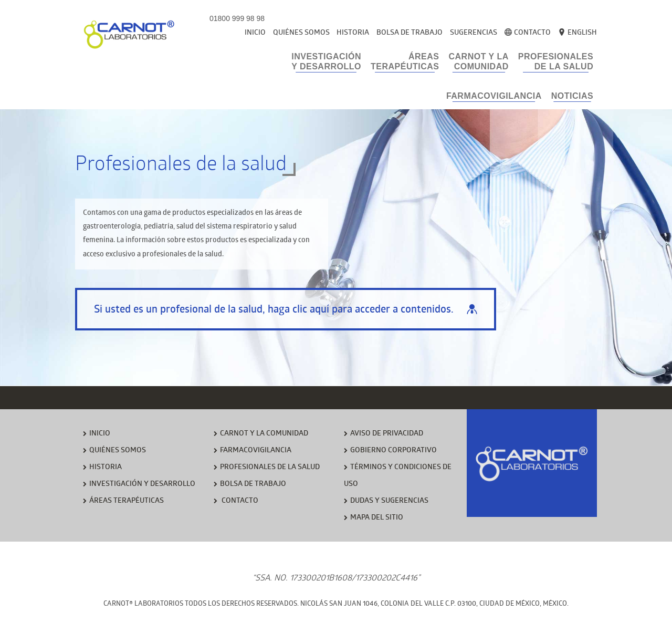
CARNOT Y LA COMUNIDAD (264, 434)
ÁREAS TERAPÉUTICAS (127, 501)
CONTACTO (239, 501)
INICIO (100, 434)
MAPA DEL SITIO (377, 518)
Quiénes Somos (301, 33)
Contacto (528, 33)
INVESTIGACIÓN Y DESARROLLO (142, 485)
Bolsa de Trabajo (409, 33)
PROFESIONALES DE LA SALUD (270, 468)
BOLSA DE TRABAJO (253, 485)
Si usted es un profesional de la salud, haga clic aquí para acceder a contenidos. (286, 310)
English (577, 33)
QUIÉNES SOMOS (118, 451)
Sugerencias (474, 33)
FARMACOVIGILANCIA (256, 451)
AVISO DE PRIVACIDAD (387, 434)
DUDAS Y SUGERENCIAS (389, 501)
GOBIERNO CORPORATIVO (393, 451)
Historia (353, 33)
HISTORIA (106, 468)
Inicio (255, 33)
